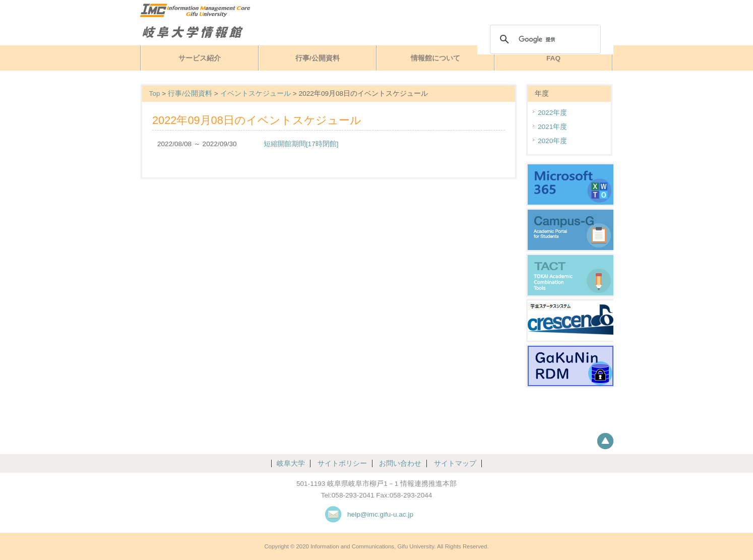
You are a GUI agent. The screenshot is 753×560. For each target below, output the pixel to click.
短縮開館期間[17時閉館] (301, 144)
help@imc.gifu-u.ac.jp (380, 514)
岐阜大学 (291, 463)
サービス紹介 (200, 58)
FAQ (553, 58)
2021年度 (552, 127)
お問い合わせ (400, 463)
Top (155, 94)
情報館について (435, 58)
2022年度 (552, 113)
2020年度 (552, 141)
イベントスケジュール (256, 94)
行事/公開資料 (318, 58)
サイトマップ (455, 463)
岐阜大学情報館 (218, 32)
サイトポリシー (342, 463)
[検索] (544, 39)
